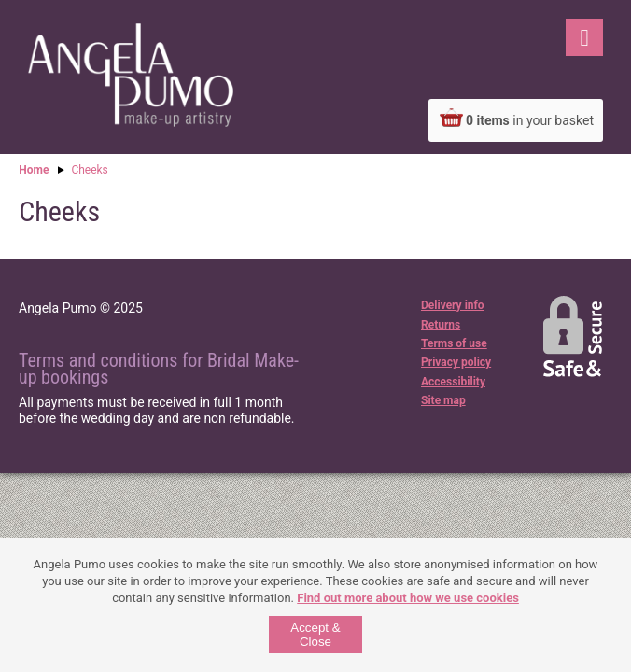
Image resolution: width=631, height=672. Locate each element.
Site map (443, 400)
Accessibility (453, 382)
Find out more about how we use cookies (408, 598)
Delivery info (453, 305)
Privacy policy (456, 362)
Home (34, 170)
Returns (441, 325)
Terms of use (454, 343)
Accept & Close (315, 635)
